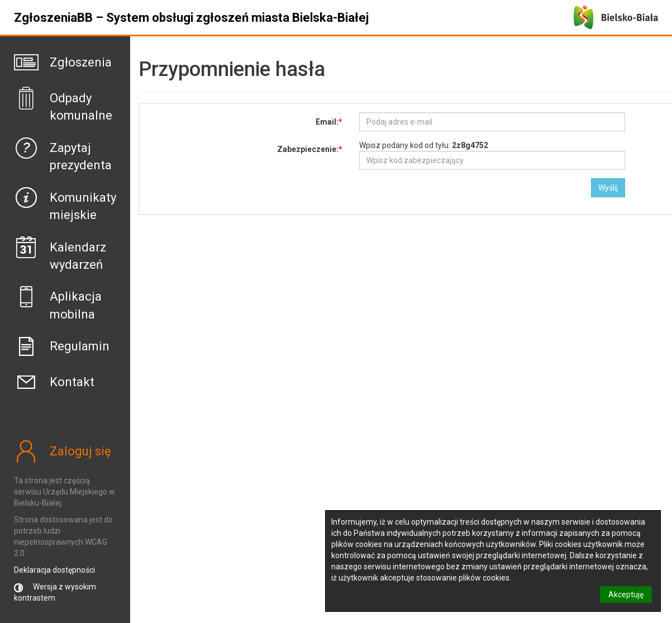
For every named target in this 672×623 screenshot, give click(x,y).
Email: (327, 122)
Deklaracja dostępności (54, 570)
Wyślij (608, 188)
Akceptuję (626, 595)
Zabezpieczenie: (308, 149)
